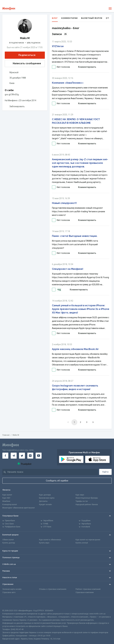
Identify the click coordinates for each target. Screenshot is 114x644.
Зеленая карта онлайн (12, 589)
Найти (105, 472)
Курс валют (7, 495)
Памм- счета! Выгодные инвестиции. (75, 236)
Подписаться (24, 55)
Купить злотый (82, 543)
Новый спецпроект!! (64, 203)
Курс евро (80, 495)
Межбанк (6, 501)
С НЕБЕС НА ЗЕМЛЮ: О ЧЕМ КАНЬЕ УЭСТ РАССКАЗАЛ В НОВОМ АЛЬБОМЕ (76, 121)
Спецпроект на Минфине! (68, 269)
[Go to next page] (93, 422)
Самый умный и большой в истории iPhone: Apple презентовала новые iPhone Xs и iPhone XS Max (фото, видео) (81, 309)
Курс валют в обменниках (50, 540)
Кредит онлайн (45, 504)
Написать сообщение (24, 63)
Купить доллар (9, 543)
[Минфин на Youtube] (39, 456)
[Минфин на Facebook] (5, 456)
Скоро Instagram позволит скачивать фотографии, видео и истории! (75, 387)
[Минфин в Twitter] (22, 456)
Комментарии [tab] (69, 18)
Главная (6, 435)
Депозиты (43, 501)
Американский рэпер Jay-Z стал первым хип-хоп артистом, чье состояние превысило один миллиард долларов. (80, 163)
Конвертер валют (10, 504)
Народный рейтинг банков (87, 504)
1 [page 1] (74, 422)
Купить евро (44, 543)
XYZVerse (58, 46)
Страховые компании (85, 592)
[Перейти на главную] (9, 9)
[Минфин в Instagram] (30, 456)
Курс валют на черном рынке (88, 540)
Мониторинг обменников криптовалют (19, 508)
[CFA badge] (9, 603)
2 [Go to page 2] (81, 422)
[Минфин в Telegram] (14, 456)
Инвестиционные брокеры (87, 498)
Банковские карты (47, 498)
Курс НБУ (6, 498)
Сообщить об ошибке (57, 481)
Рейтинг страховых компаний (88, 589)
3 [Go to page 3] (87, 422)
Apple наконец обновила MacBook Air (75, 349)
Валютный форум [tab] (92, 18)
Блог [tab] (55, 19)
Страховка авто (9, 592)
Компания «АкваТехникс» (68, 83)
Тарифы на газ (82, 501)
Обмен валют (8, 540)
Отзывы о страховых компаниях (53, 589)
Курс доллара (45, 495)
